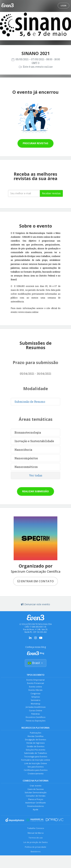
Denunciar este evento (35, 604)
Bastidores (35, 851)
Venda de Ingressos (35, 743)
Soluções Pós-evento (35, 750)
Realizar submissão (35, 491)
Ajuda (35, 809)
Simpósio (36, 697)
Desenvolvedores (35, 806)
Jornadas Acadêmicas (36, 707)
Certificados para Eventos (36, 770)
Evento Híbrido (35, 690)
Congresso (35, 693)
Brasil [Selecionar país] (36, 663)
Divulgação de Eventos (35, 740)
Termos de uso (36, 838)
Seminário (36, 700)
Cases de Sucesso (36, 789)
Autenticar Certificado (36, 803)
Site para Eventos (35, 767)
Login (63, 6)
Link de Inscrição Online (36, 763)
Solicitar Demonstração (36, 792)
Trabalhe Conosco (36, 828)
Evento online (35, 687)
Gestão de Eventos (35, 746)
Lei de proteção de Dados (35, 842)
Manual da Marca (36, 833)
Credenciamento (36, 773)
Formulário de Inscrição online (36, 760)
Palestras (35, 714)
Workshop (35, 704)
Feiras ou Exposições (36, 721)
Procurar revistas (35, 143)
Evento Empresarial (35, 680)
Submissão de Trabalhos (35, 753)
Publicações (35, 733)
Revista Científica (35, 736)
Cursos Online (36, 710)
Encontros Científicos (35, 717)
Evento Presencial (35, 683)
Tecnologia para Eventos (36, 757)
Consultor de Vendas (36, 796)
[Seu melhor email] (24, 193)
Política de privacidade (35, 847)
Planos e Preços (36, 799)
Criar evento (36, 786)
